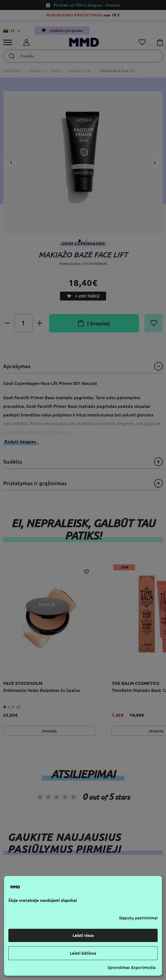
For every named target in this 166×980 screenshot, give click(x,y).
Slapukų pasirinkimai (138, 918)
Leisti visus (83, 935)
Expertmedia (143, 967)
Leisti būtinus (83, 953)
